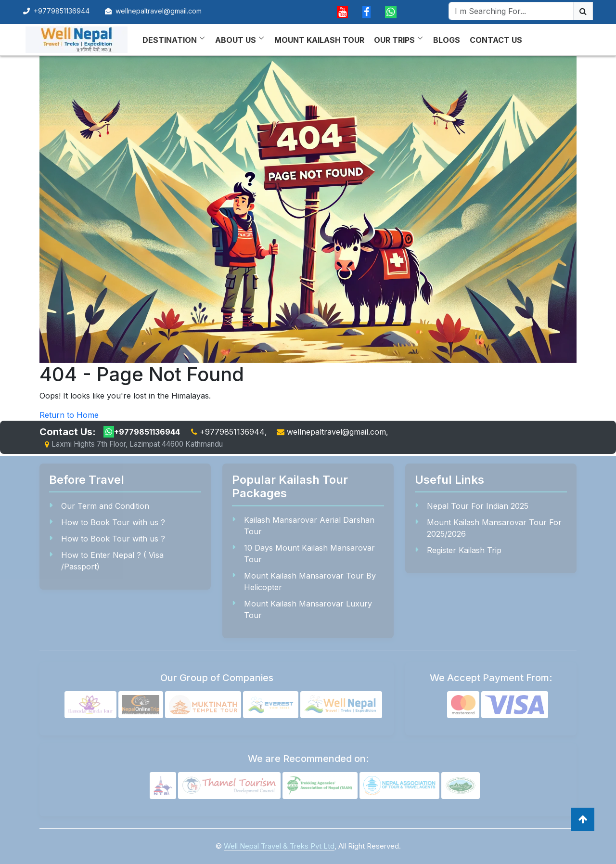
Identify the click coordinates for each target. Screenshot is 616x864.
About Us (236, 40)
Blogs (447, 40)
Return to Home (69, 415)
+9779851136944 (56, 11)
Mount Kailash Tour (319, 40)
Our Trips (394, 40)
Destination (170, 40)
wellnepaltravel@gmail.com (159, 11)
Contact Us (496, 40)
